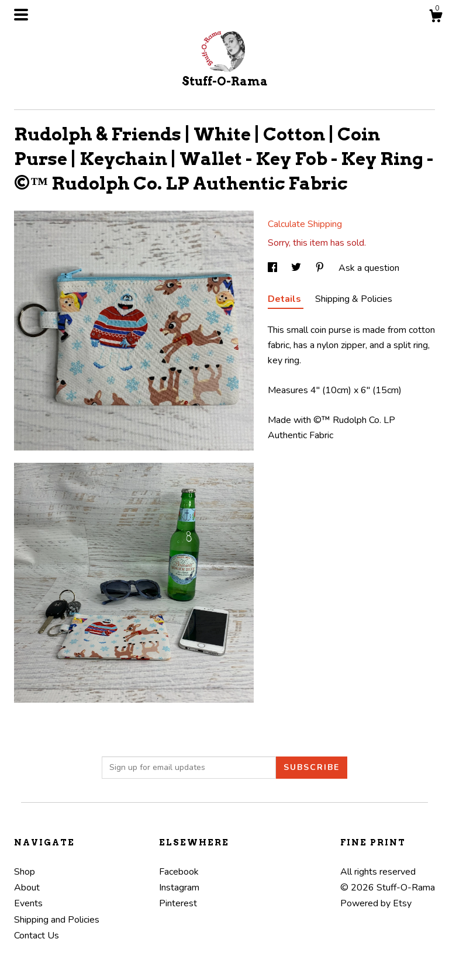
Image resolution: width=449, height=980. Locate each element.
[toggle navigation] (21, 15)
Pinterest (178, 903)
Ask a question (369, 268)
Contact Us (37, 936)
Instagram (179, 888)
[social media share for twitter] (297, 268)
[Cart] (436, 18)
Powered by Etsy (376, 903)
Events (28, 903)
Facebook (179, 872)
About (27, 888)
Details (286, 299)
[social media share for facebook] (274, 268)
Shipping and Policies (57, 920)
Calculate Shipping (305, 224)
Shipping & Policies (354, 299)
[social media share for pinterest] (321, 268)
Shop (25, 872)
